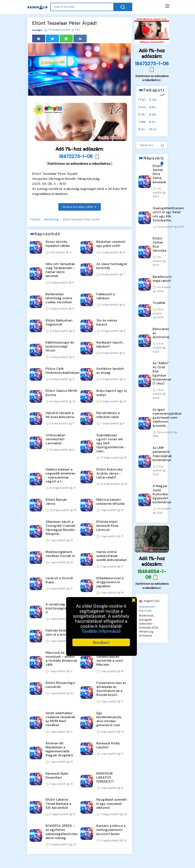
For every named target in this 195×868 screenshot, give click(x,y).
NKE (143, 122)
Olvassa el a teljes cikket (80, 207)
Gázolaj (157, 114)
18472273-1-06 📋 (79, 156)
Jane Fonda (159, 100)
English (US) (149, 601)
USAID (145, 114)
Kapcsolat (145, 611)
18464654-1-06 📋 (152, 574)
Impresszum (147, 607)
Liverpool (159, 129)
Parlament (147, 100)
